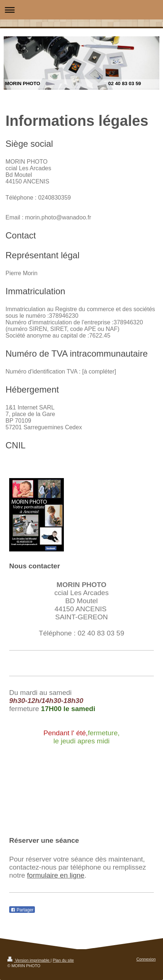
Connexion (146, 959)
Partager (22, 910)
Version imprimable (29, 960)
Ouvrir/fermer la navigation (81, 10)
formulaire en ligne (56, 875)
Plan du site (63, 960)
